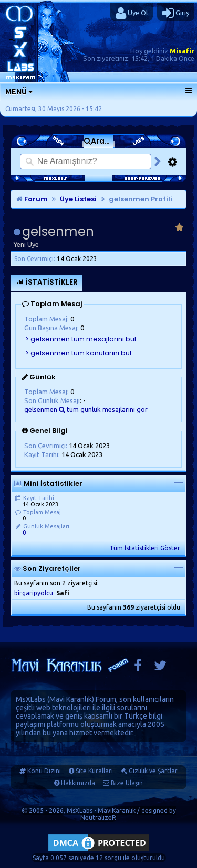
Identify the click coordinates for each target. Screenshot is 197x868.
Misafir (182, 51)
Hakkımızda (78, 783)
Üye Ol (132, 13)
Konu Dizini (44, 771)
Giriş (176, 13)
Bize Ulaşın (127, 783)
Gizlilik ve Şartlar (153, 771)
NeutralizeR (98, 817)
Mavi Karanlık (71, 699)
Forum (32, 199)
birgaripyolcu (34, 593)
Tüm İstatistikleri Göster (145, 548)
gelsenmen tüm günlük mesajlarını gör (86, 409)
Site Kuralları (94, 771)
